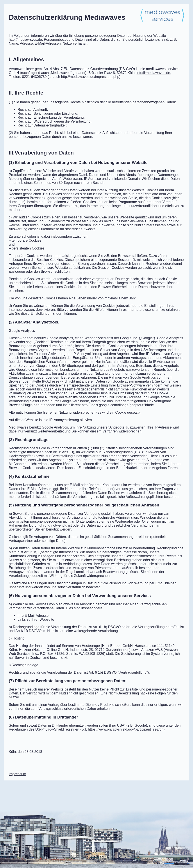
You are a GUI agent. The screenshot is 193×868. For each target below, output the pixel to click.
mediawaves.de (153, 73)
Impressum (17, 774)
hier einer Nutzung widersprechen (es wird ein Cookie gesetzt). (92, 412)
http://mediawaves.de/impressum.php (90, 77)
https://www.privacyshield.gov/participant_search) (126, 729)
